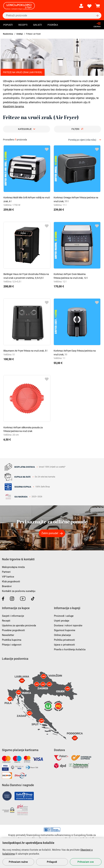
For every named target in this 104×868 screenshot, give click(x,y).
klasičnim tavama (13, 106)
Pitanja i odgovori (12, 645)
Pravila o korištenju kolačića (70, 649)
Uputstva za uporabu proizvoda (19, 625)
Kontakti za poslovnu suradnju (19, 591)
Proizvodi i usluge (64, 616)
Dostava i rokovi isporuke (68, 625)
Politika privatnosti (64, 640)
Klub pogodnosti (11, 581)
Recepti (23, 25)
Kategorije (25, 129)
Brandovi (7, 586)
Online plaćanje (62, 635)
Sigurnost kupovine (65, 630)
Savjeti (38, 25)
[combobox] (85, 140)
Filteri (75, 129)
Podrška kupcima (12, 640)
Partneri (6, 572)
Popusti (8, 25)
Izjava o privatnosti (64, 645)
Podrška (53, 25)
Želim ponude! (50, 533)
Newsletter (8, 635)
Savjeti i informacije (13, 616)
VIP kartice (8, 577)
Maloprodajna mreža (13, 567)
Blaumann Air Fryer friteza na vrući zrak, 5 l (25, 351)
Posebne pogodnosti (13, 630)
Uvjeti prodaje (62, 621)
